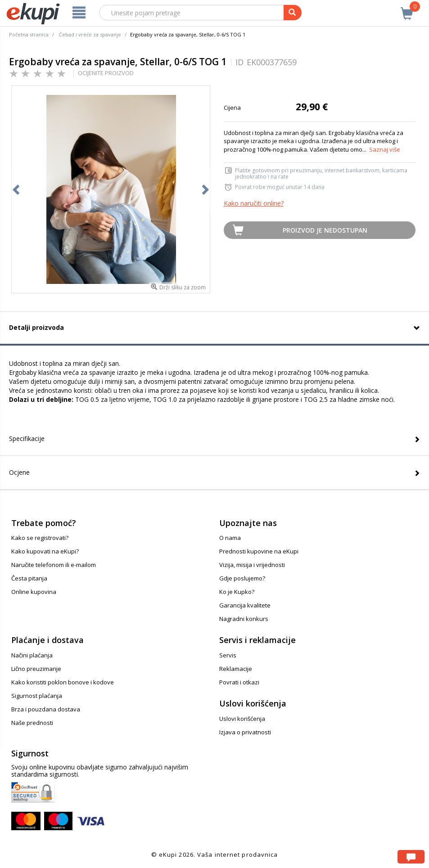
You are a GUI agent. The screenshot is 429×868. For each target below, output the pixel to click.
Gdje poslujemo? (242, 578)
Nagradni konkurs (244, 619)
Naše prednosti (32, 723)
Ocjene (19, 472)
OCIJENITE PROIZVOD (106, 73)
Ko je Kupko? (237, 592)
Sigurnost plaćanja (37, 696)
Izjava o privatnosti (245, 732)
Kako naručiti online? (254, 203)
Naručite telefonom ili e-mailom (54, 565)
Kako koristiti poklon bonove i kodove (63, 682)
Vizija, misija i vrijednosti (252, 565)
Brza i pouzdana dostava (46, 709)
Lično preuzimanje (36, 669)
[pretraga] (293, 13)
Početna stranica (29, 34)
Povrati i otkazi (239, 682)
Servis (228, 655)
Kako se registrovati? (40, 538)
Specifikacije (27, 438)
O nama (230, 538)
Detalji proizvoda (36, 327)
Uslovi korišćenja (242, 719)
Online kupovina (34, 592)
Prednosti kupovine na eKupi (259, 551)
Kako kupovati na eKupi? (45, 551)
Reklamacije (236, 669)
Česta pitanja (29, 578)
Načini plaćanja (32, 655)
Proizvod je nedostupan (325, 230)
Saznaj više (385, 149)
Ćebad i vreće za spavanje (90, 34)
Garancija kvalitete (245, 605)
